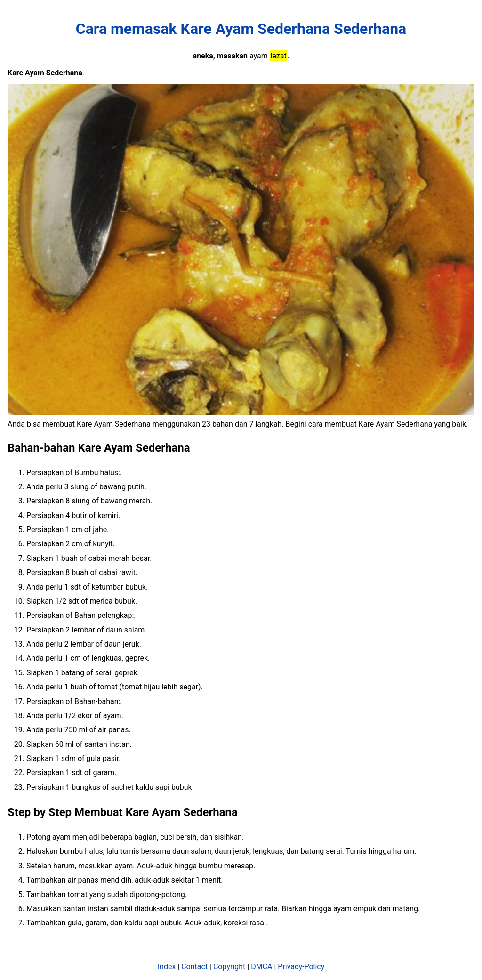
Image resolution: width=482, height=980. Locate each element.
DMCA (261, 967)
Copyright (229, 967)
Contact (194, 967)
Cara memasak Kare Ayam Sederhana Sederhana (241, 29)
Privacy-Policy (301, 967)
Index (167, 967)
